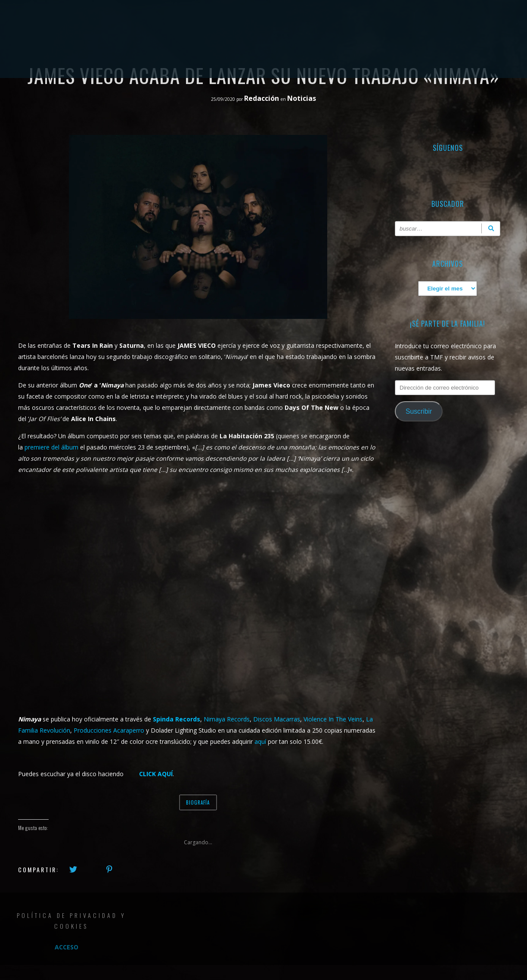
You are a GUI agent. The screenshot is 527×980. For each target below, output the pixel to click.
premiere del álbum (51, 447)
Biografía (198, 802)
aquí (260, 741)
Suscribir (419, 411)
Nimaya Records (227, 719)
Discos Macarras (277, 719)
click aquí (156, 774)
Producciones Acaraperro (109, 730)
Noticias (302, 98)
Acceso (67, 947)
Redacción (262, 98)
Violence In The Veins (333, 719)
